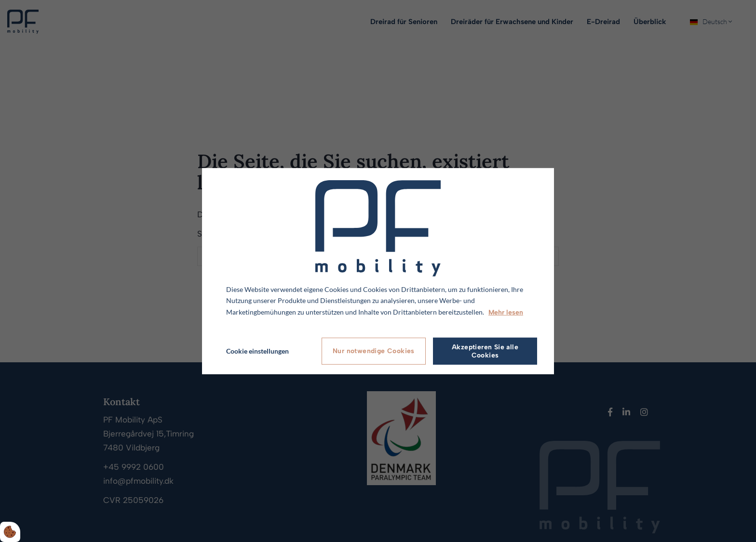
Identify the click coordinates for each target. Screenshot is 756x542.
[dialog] (378, 271)
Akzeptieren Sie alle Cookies (485, 351)
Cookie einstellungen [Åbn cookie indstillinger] (257, 351)
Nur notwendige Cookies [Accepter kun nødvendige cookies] (374, 351)
